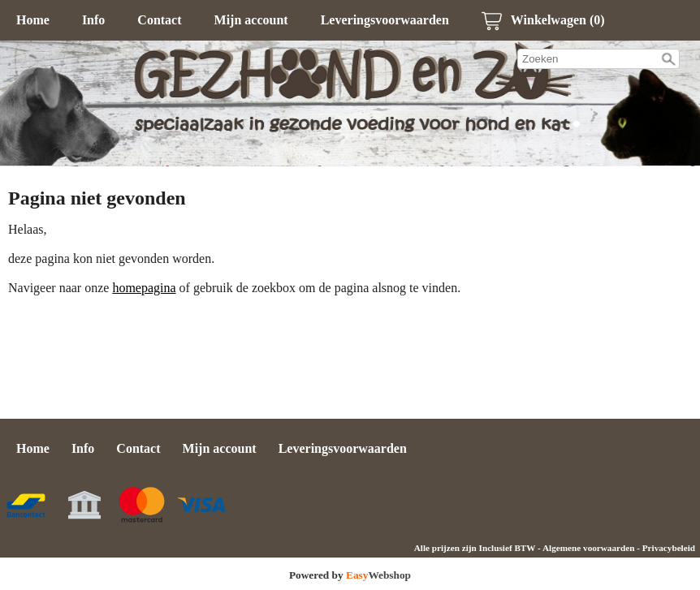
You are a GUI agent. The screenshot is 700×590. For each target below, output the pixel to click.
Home (33, 20)
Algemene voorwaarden (588, 548)
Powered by (350, 575)
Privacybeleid (669, 548)
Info (93, 20)
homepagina (144, 288)
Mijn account (251, 20)
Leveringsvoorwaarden (385, 20)
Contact (159, 20)
